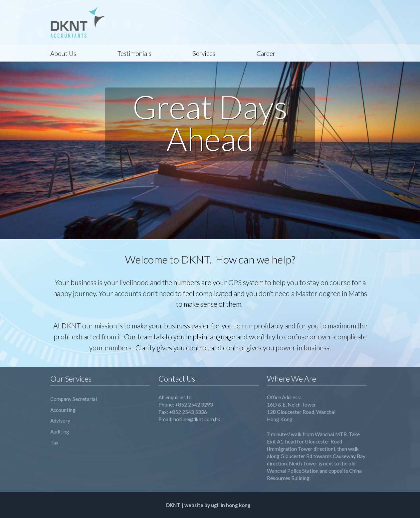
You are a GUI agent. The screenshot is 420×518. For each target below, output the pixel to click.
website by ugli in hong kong (217, 505)
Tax (54, 442)
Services (204, 53)
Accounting (63, 410)
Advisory (60, 421)
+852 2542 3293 (194, 405)
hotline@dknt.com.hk (197, 419)
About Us (63, 53)
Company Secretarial (74, 399)
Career (266, 53)
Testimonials (134, 53)
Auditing (60, 432)
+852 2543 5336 (188, 412)
